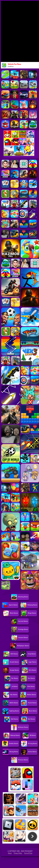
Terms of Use (28, 853)
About (10, 853)
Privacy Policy (18, 853)
